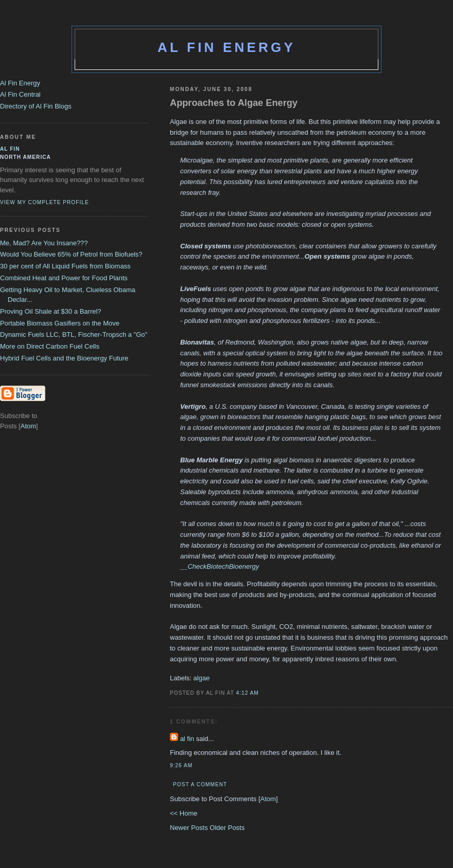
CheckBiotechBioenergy (223, 566)
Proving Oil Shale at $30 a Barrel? (51, 311)
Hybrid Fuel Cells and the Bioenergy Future (64, 358)
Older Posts (227, 828)
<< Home (184, 813)
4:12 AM (248, 693)
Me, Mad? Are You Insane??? (44, 243)
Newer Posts (190, 828)
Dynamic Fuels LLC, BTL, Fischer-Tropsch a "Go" (74, 334)
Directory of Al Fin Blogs (36, 106)
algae (202, 678)
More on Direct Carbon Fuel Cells (50, 346)
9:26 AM (181, 765)
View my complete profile (45, 202)
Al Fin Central (20, 94)
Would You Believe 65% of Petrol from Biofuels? (71, 254)
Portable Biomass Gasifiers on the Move (60, 323)
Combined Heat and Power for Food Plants (64, 278)
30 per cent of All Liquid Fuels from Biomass (65, 266)
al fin (187, 739)
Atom (268, 799)
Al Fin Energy (226, 47)
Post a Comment (200, 784)
